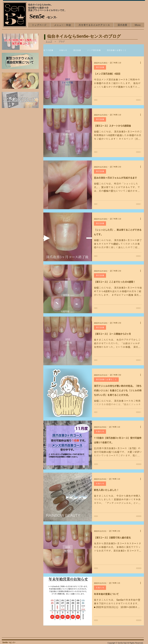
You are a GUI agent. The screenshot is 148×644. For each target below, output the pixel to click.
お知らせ (63, 50)
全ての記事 (48, 50)
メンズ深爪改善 (94, 50)
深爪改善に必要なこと (117, 50)
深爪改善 (77, 50)
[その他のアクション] (142, 63)
